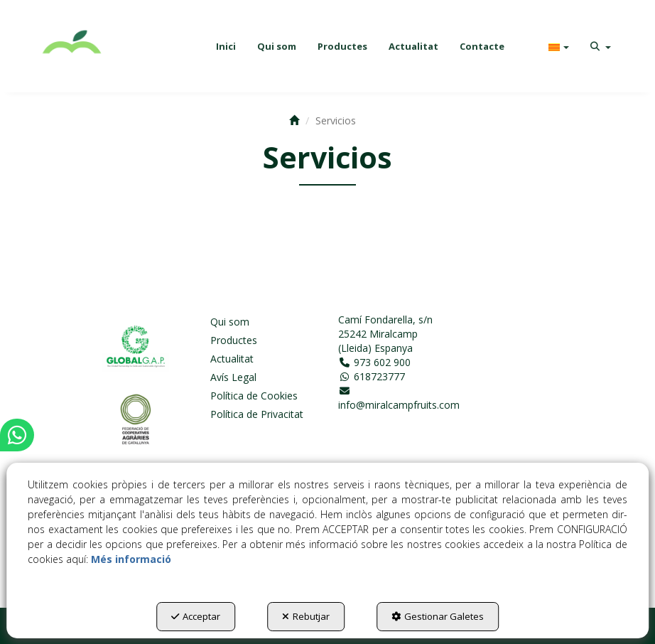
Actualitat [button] (232, 359)
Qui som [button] (230, 322)
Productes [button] (234, 340)
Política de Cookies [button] (254, 396)
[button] (73, 46)
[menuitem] (226, 46)
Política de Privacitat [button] (257, 414)
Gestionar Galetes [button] (438, 616)
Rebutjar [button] (306, 616)
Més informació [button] (131, 559)
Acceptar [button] (196, 616)
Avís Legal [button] (233, 377)
